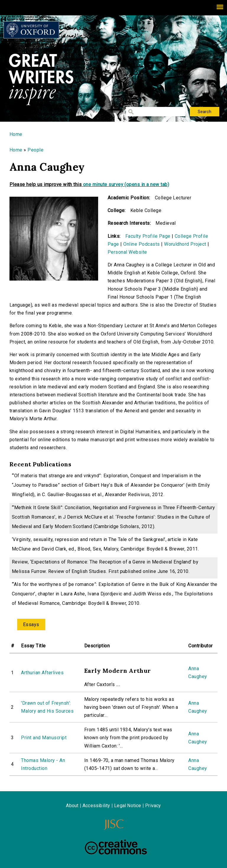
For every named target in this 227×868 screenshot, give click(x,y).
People (35, 150)
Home (16, 134)
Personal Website (127, 252)
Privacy (153, 806)
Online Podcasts (141, 244)
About (72, 806)
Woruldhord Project (185, 244)
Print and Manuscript (44, 738)
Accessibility (96, 806)
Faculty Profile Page (148, 236)
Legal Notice (128, 806)
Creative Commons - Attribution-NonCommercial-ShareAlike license (116, 847)
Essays (31, 624)
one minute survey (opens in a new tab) (126, 184)
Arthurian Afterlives (42, 673)
